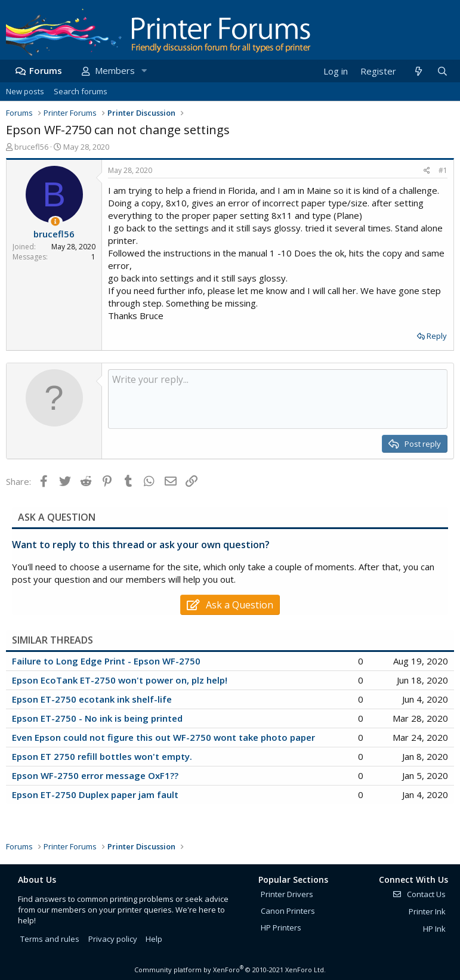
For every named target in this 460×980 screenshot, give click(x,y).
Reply (437, 336)
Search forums (81, 91)
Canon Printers (288, 911)
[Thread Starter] (55, 222)
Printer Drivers (287, 894)
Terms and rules (50, 939)
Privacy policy (113, 939)
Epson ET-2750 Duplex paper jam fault (95, 794)
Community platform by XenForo (230, 970)
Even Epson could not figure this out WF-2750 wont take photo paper (163, 737)
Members (115, 70)
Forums (46, 70)
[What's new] (418, 71)
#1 (443, 170)
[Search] (442, 71)
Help (154, 939)
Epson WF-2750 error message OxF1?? (95, 775)
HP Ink (434, 929)
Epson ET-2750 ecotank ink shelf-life (92, 699)
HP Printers (281, 928)
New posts (25, 91)
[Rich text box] (278, 399)
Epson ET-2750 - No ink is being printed (97, 718)
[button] (144, 71)
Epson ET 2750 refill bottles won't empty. (102, 756)
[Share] (427, 171)
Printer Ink (427, 911)
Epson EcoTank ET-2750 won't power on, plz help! (120, 680)
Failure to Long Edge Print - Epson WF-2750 (106, 661)
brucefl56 (31, 147)
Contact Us (419, 894)
